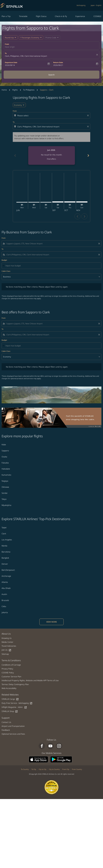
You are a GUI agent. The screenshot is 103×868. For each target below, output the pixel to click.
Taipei (4, 527)
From (7, 44)
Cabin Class (6, 271)
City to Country (54, 769)
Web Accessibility (9, 688)
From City (66, 769)
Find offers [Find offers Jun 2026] (51, 159)
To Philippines (29, 90)
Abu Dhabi (6, 588)
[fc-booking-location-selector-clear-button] (97, 55)
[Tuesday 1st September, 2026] (58, 202)
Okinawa (5, 487)
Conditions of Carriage (11, 665)
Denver (5, 564)
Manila (4, 546)
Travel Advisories (9, 646)
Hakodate (6, 469)
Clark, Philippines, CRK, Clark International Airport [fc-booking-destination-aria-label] (26, 56)
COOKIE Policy (8, 673)
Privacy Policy (7, 669)
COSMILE (97, 16)
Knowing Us (7, 638)
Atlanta (5, 582)
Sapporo (5, 451)
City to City (43, 769)
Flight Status (41, 16)
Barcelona (6, 552)
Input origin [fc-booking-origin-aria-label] (10, 47)
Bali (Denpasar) (8, 570)
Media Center (7, 642)
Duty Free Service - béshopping (17, 703)
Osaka (4, 457)
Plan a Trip (6, 16)
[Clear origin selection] (88, 115)
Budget (4, 260)
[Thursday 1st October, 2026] (70, 202)
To (6, 53)
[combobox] (52, 116)
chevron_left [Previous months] (15, 156)
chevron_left (78, 216)
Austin (4, 594)
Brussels (5, 600)
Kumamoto (6, 475)
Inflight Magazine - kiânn (14, 707)
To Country (25, 769)
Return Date (58, 62)
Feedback (6, 730)
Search (51, 75)
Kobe (4, 445)
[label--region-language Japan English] (96, 5)
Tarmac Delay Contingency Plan (15, 684)
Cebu (4, 606)
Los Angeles (7, 540)
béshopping (81, 5)
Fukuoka (5, 463)
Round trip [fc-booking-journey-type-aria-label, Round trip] (9, 38)
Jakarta (5, 612)
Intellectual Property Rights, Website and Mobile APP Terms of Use (30, 680)
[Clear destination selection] (88, 127)
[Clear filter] (99, 244)
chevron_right (85, 216)
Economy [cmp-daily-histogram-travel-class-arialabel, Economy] (18, 105)
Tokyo (4, 499)
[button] (31, 37)
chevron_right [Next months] (88, 156)
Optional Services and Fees (13, 734)
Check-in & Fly (61, 16)
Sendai (5, 493)
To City (34, 769)
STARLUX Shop (10, 711)
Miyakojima (6, 505)
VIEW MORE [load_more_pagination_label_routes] (52, 622)
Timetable (23, 16)
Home (4, 90)
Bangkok (5, 558)
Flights (15, 90)
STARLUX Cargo (10, 699)
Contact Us (6, 722)
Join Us (6, 650)
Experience (80, 16)
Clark (4, 534)
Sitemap (5, 654)
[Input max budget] (52, 266)
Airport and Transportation (13, 726)
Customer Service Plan (11, 676)
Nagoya (5, 481)
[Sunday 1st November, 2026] (82, 202)
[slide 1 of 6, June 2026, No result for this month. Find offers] (52, 155)
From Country (77, 769)
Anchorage (6, 576)
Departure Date (11, 62)
